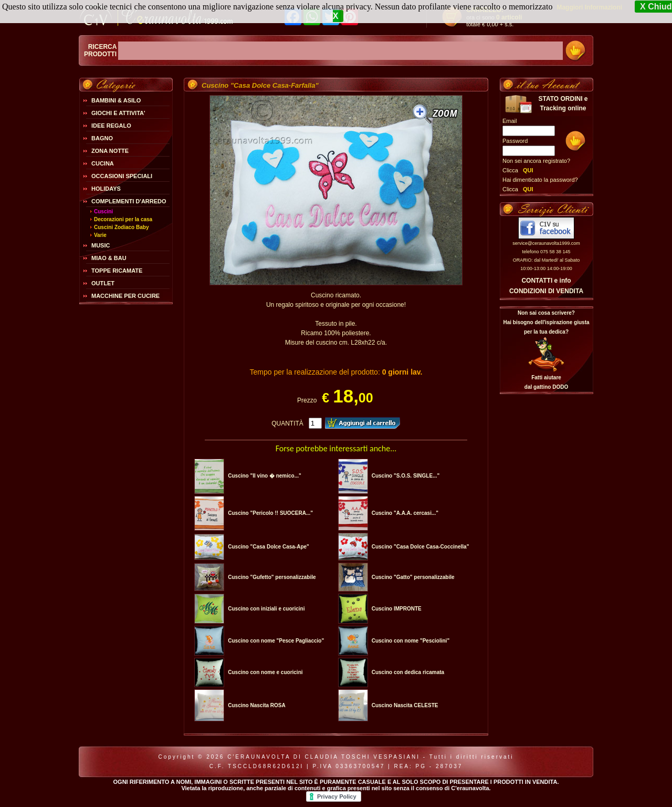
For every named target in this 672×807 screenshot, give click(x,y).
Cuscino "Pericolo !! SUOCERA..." (270, 513)
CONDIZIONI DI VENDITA (546, 291)
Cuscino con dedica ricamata (408, 672)
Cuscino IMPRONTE (397, 609)
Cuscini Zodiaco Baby (121, 227)
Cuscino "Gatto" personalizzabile (413, 577)
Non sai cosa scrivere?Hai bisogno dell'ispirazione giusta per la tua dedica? (546, 322)
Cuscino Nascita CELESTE (405, 705)
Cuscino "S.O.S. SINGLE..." (406, 476)
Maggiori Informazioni (589, 7)
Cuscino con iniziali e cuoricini (266, 609)
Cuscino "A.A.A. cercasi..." (405, 513)
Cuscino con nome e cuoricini (265, 672)
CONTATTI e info (546, 281)
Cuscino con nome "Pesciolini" (411, 641)
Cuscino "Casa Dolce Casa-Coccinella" (421, 547)
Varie (100, 235)
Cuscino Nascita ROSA (256, 705)
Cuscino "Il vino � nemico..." (265, 476)
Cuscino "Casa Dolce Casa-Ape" (269, 547)
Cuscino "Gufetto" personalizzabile (272, 577)
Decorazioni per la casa (123, 219)
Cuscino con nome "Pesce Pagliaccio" (276, 641)
